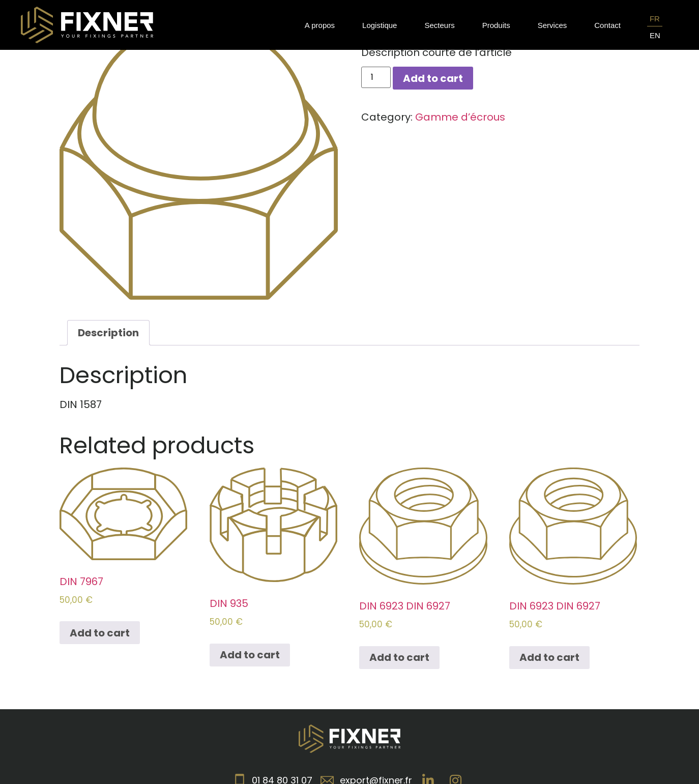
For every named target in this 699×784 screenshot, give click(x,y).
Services (552, 25)
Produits (496, 25)
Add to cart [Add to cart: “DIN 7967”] (100, 633)
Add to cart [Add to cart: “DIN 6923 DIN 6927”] (399, 657)
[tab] (108, 333)
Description (108, 333)
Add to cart (433, 78)
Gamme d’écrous (460, 117)
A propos (320, 25)
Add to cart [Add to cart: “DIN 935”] (250, 655)
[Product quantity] (376, 77)
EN (655, 35)
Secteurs (439, 25)
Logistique (380, 25)
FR (655, 19)
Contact (607, 25)
